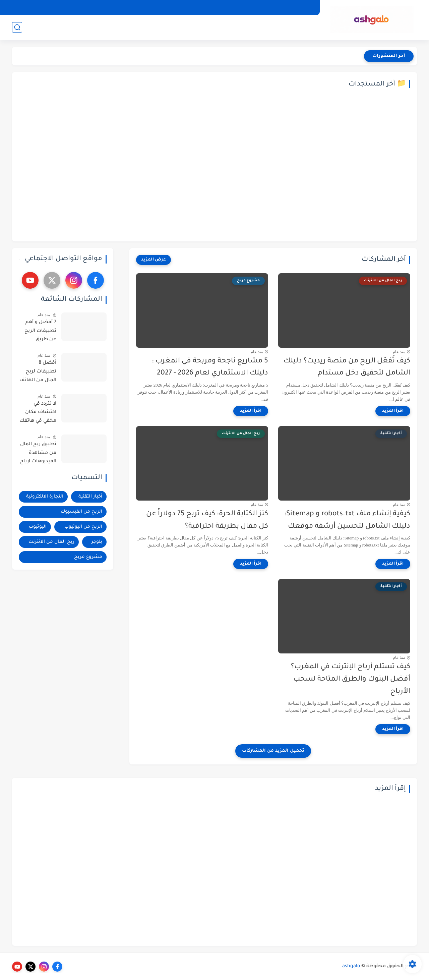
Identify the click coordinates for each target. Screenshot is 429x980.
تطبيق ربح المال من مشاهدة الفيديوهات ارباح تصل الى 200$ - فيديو (38, 454)
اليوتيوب (129, 27)
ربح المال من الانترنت (72, 27)
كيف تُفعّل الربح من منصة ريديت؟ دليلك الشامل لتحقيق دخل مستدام (347, 367)
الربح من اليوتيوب (165, 27)
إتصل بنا (258, 7)
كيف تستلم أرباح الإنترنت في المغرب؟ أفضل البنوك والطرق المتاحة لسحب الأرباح (351, 679)
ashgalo (351, 967)
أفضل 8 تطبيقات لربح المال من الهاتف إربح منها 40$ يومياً (38, 373)
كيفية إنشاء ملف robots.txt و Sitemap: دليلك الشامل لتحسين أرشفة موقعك (347, 520)
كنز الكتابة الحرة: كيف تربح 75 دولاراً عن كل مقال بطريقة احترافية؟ (207, 520)
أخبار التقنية (302, 27)
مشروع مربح (88, 557)
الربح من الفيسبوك (214, 27)
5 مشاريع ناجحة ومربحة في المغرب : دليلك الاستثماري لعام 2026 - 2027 (210, 367)
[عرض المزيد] (154, 260)
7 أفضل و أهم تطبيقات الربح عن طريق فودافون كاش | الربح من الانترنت (38, 332)
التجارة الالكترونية (263, 27)
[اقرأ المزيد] (393, 411)
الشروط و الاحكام (224, 7)
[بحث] (17, 27)
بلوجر (108, 27)
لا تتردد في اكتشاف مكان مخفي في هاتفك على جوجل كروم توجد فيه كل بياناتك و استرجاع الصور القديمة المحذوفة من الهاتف (38, 414)
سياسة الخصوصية (293, 7)
